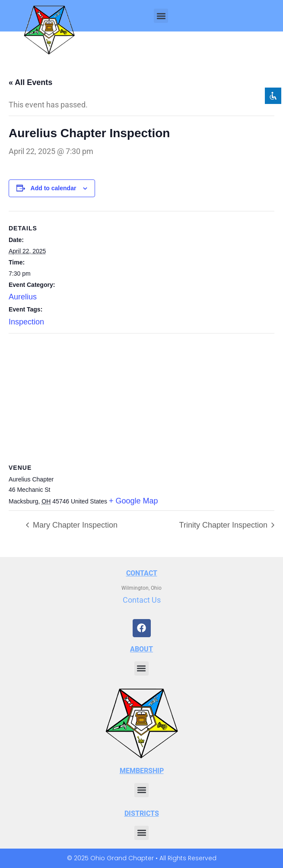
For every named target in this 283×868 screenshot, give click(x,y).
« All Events (30, 82)
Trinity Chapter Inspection (224, 525)
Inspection (26, 322)
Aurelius (23, 297)
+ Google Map (134, 501)
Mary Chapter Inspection (74, 525)
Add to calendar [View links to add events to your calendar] (54, 188)
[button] (161, 16)
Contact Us (142, 600)
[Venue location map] (141, 396)
